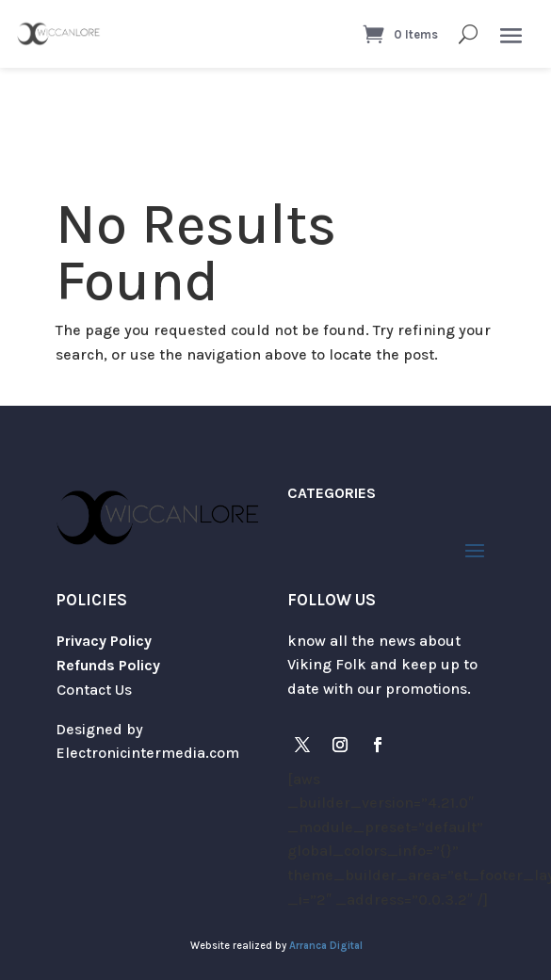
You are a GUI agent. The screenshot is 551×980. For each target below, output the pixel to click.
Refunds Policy (108, 665)
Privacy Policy (104, 641)
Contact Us (94, 690)
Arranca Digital (326, 946)
